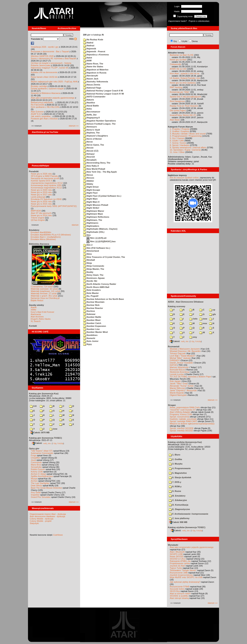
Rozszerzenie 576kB (180, 587)
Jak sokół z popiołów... (41, 116)
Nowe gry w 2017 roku (41, 195)
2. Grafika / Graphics (180, 131)
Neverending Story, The (97, 163)
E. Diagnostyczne (179, 509)
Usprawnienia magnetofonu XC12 (47, 183)
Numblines (90, 335)
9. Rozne (175, 491)
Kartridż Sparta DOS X (42, 181)
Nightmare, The (93, 220)
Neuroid (89, 157)
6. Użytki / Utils (177, 141)
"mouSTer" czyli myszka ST (183, 410)
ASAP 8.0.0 (36, 114)
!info (193, 319)
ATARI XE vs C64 (178, 69)
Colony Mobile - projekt (41, 521)
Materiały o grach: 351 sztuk (44, 296)
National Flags (92, 88)
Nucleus (89, 311)
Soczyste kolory (177, 589)
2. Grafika (175, 459)
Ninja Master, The (94, 269)
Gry (175, 41)
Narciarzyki (91, 76)
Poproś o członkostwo (199, 21)
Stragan (172, 405)
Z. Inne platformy (179, 518)
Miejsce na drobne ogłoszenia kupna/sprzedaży (192, 424)
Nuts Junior (91, 341)
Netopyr (89, 154)
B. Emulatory (177, 496)
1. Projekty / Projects (180, 129)
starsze (75, 225)
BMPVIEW (36, 211)
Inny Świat (36, 492)
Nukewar (89, 314)
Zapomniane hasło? (178, 21)
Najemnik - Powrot (94, 51)
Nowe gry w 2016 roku (41, 201)
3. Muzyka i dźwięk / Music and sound (188, 134)
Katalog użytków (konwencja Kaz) (185, 442)
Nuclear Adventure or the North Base (104, 299)
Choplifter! (36, 458)
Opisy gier (34, 448)
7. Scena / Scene (178, 143)
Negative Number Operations (100, 121)
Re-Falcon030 (38, 105)
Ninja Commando (94, 266)
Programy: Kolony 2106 (181, 414)
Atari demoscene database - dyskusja (47, 516)
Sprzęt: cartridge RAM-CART (183, 421)
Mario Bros (36, 465)
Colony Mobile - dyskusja (41, 519)
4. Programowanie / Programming (186, 136)
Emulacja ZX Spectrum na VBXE (46, 199)
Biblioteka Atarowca (39, 244)
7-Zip (54, 443)
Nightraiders (91, 226)
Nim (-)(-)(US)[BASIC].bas (101, 241)
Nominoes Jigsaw (94, 278)
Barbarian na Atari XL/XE (182, 55)
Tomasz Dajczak (178, 353)
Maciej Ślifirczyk (177, 388)
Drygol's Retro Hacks (41, 319)
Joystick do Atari (177, 566)
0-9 (33, 406)
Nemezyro (90, 127)
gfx (213, 314)
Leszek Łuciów (177, 374)
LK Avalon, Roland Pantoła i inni (185, 78)
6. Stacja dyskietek (180, 477)
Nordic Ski (90, 281)
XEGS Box (175, 591)
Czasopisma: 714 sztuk (42, 287)
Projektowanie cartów (180, 563)
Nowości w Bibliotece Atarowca (46, 93)
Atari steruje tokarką (179, 598)
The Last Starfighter (40, 483)
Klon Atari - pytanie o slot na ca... (185, 73)
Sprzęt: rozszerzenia (179, 417)
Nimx (88, 254)
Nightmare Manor (94, 211)
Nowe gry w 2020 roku (41, 190)
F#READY (175, 360)
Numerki (89, 338)
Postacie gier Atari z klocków (44, 119)
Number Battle (92, 317)
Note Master (91, 293)
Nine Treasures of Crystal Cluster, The (104, 257)
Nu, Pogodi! (91, 296)
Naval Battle (91, 106)
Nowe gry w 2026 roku (41, 174)
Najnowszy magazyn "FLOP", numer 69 (49, 68)
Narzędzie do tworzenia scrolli (45, 178)
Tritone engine (38, 218)
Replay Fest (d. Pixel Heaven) (184, 106)
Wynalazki (173, 545)
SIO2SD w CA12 (178, 559)
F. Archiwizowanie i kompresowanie (189, 514)
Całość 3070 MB (40, 432)
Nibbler (89, 181)
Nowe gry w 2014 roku (41, 215)
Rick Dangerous (177, 101)
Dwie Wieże (36, 486)
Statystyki (34, 523)
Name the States (93, 67)
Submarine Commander (42, 453)
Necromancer (92, 112)
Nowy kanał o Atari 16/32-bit (44, 77)
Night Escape (92, 190)
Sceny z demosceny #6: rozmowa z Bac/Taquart (54, 58)
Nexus (88, 175)
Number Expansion (95, 326)
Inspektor (35, 495)
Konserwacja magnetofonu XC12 (46, 188)
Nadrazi (89, 46)
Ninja (88, 263)
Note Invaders (92, 290)
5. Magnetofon (178, 473)
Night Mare (90, 199)
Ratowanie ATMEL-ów (180, 561)
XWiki (33, 310)
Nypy (88, 344)
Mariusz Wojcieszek (179, 367)
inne (53, 429)
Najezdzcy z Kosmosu (96, 55)
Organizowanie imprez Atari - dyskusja (48, 514)
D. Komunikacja (179, 505)
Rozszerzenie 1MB (179, 573)
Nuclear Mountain (94, 302)
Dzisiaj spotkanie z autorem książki (47, 89)
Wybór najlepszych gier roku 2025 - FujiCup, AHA (54, 82)
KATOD (173, 365)
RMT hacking (176, 87)
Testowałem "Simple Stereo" (183, 570)
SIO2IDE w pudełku (179, 596)
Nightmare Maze (93, 214)
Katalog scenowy (177, 306)
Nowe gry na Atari (178, 60)
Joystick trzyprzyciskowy (181, 575)
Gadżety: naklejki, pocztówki (183, 419)
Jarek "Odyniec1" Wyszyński (183, 390)
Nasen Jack (91, 79)
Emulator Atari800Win (41, 232)
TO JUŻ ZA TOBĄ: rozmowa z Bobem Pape (190, 377)
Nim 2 (88, 245)
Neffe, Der (90, 115)
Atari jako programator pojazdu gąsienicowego (53, 98)
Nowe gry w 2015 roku (41, 204)
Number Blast (92, 320)
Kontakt (33, 326)
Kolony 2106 (37, 472)
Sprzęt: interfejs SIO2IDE (182, 428)
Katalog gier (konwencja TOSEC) (45, 438)
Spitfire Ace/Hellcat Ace (42, 476)
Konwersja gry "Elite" (180, 92)
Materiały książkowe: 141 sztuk (46, 291)
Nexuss (89, 178)
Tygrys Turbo (176, 568)
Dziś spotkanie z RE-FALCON (45, 107)
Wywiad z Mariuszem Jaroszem (185, 349)
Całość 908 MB (178, 522)
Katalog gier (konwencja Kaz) (44, 394)
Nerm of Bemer (93, 139)
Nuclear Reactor (93, 308)
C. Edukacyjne (178, 500)
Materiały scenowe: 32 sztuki (44, 289)
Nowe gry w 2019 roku (41, 192)
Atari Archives (37, 317)
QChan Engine (38, 220)
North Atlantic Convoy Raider (100, 284)
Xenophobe (36, 467)
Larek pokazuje (38, 197)
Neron (88, 142)
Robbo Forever (38, 469)
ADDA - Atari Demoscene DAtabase (186, 302)
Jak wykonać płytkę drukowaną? (185, 582)
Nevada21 (90, 160)
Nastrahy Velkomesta (96, 82)
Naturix (89, 100)
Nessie (88, 148)
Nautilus (89, 103)
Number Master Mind (95, 332)
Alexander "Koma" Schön (182, 386)
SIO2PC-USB (176, 554)
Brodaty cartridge (39, 86)
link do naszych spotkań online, (184, 178)
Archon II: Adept (39, 474)
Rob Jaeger (175, 381)
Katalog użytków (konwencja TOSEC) (187, 527)
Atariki (34, 307)
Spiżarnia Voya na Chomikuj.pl (45, 298)
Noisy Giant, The (93, 275)
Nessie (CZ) (91, 151)
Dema (195, 41)
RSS (73, 39)
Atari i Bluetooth (177, 552)
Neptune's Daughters (96, 136)
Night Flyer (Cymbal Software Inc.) (102, 196)
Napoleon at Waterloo (96, 70)
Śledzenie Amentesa (179, 372)
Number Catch (92, 323)
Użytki (184, 41)
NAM (87, 61)
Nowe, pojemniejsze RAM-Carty (185, 407)
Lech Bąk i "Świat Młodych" (183, 356)
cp (212, 310)
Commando (36, 462)
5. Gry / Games (177, 138)
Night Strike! (91, 208)
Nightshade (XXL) (94, 232)
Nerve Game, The (94, 145)
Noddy (88, 272)
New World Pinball (94, 169)
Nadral (88, 43)
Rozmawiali (174, 346)
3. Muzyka (176, 464)
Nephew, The (91, 133)
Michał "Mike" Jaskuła (180, 358)
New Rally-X (91, 166)
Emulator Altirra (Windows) (43, 239)
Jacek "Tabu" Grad (179, 384)
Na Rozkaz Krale (93, 40)
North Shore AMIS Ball (96, 287)
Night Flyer (91, 193)
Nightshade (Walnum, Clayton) (100, 229)
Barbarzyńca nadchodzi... (43, 102)
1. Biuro (175, 455)
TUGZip (60, 443)
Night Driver (91, 187)
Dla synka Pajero (178, 110)
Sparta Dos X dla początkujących (185, 97)
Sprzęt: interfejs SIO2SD (181, 431)
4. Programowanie (180, 468)
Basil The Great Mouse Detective (46, 488)
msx (203, 323)
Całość (37, 443)
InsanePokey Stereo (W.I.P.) (183, 115)
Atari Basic (175, 120)
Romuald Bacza (177, 370)
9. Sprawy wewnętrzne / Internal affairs (188, 148)
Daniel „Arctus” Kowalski (181, 363)
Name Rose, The (93, 64)
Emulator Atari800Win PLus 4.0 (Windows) (51, 235)
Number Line (91, 329)
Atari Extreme (37, 112)
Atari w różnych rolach (180, 593)
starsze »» (74, 126)
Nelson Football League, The (99, 124)
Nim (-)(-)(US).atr (97, 238)
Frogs (34, 455)
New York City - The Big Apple (100, 172)
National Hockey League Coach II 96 (103, 91)
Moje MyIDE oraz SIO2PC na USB (186, 577)
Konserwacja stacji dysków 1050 (46, 185)
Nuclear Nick (91, 305)
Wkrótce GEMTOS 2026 (42, 56)
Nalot (88, 58)
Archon (34, 481)
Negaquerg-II (91, 118)
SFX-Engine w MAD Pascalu (44, 176)
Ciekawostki (176, 64)
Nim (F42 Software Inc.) (97, 248)
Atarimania (36, 314)
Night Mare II (91, 202)
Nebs (88, 109)
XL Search (36, 321)
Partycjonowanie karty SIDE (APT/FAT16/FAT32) (54, 206)
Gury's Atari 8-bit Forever (42, 312)
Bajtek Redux (37, 300)
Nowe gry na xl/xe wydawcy (183, 83)
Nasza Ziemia (92, 85)
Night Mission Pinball (96, 205)
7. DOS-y (175, 482)
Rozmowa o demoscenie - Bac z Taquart (50, 51)
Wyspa (34, 479)
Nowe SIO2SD (177, 556)
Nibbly (88, 184)
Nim (87, 235)
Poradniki (34, 171)
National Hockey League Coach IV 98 (104, 94)
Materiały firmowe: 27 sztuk (44, 293)
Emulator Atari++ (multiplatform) (46, 237)
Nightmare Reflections (96, 217)
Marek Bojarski (177, 393)
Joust (33, 460)
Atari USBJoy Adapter (180, 412)
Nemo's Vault (92, 130)
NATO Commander (94, 97)
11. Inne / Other (177, 152)
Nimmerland (91, 251)
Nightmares (91, 223)
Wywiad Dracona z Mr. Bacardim (185, 351)
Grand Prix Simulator (41, 497)
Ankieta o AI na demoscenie (44, 72)
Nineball (89, 260)
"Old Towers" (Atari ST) (42, 451)
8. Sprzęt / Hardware (180, 145)
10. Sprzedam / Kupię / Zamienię (185, 150)
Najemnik (90, 49)
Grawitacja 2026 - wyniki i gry (45, 47)
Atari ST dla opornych (41, 213)
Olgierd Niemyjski (178, 395)
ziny (193, 337)
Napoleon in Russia (95, 73)
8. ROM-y (175, 486)
